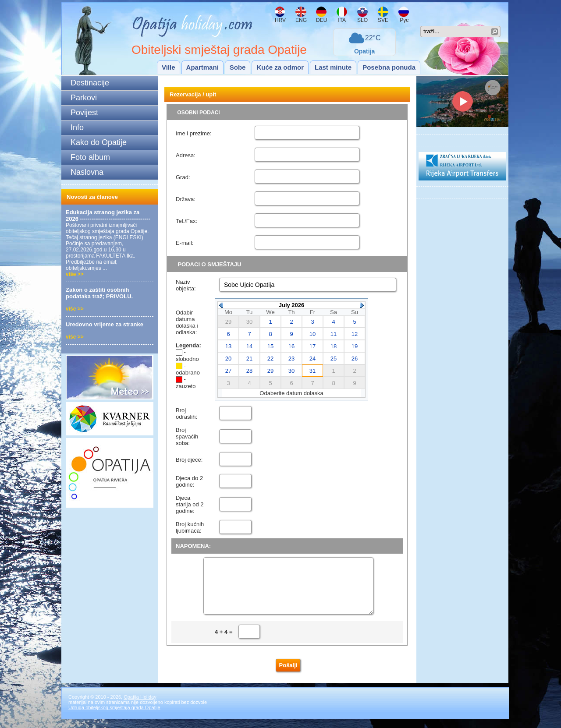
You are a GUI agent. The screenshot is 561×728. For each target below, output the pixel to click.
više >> (75, 274)
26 (355, 359)
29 (270, 371)
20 (228, 359)
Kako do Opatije (99, 142)
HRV (280, 20)
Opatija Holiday (140, 706)
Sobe (238, 67)
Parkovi (84, 98)
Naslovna (87, 172)
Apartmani (202, 67)
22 (270, 359)
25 (334, 359)
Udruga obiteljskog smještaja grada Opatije (114, 717)
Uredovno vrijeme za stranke (105, 324)
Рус (403, 20)
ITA (341, 20)
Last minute (333, 67)
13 (228, 346)
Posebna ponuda (389, 67)
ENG (301, 20)
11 (334, 334)
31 (312, 371)
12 (355, 334)
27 (228, 371)
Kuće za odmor (280, 67)
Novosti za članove (92, 197)
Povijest (84, 113)
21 (249, 359)
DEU (321, 20)
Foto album (90, 157)
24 (312, 359)
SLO (362, 20)
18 (334, 346)
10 (312, 334)
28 (249, 371)
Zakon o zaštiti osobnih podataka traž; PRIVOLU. (99, 293)
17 (312, 346)
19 (355, 346)
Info (77, 127)
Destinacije (90, 83)
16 (291, 346)
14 (249, 346)
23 (291, 359)
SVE (383, 20)
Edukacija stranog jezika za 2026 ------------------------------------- (108, 216)
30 (291, 371)
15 (270, 346)
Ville (169, 67)
